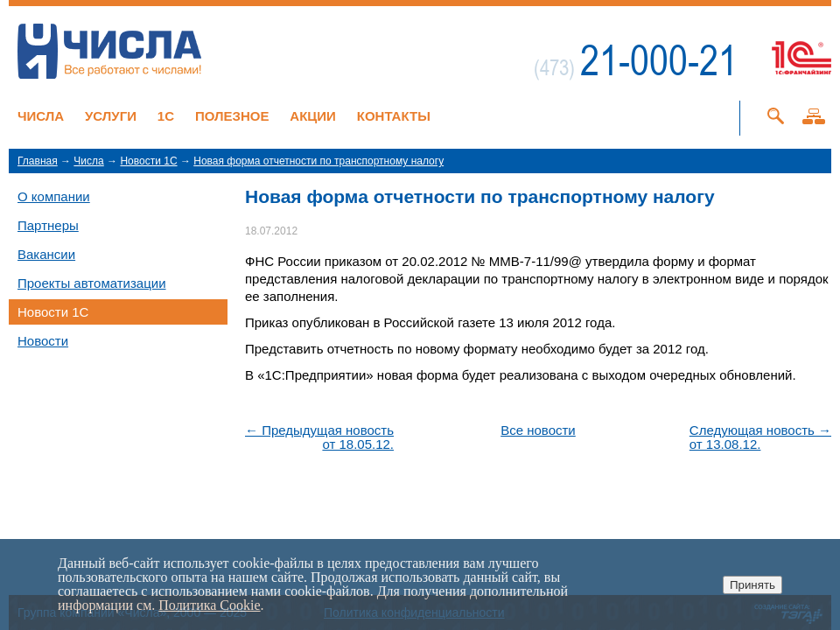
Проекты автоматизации (92, 283)
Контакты (394, 116)
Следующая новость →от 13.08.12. (760, 437)
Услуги (111, 116)
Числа (41, 116)
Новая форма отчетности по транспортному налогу (318, 161)
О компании (54, 196)
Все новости (538, 430)
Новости (43, 341)
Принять (752, 585)
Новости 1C (148, 161)
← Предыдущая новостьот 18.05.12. (319, 437)
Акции (313, 116)
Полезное (232, 116)
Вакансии (46, 254)
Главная (38, 161)
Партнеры (48, 225)
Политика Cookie (209, 605)
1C (166, 116)
